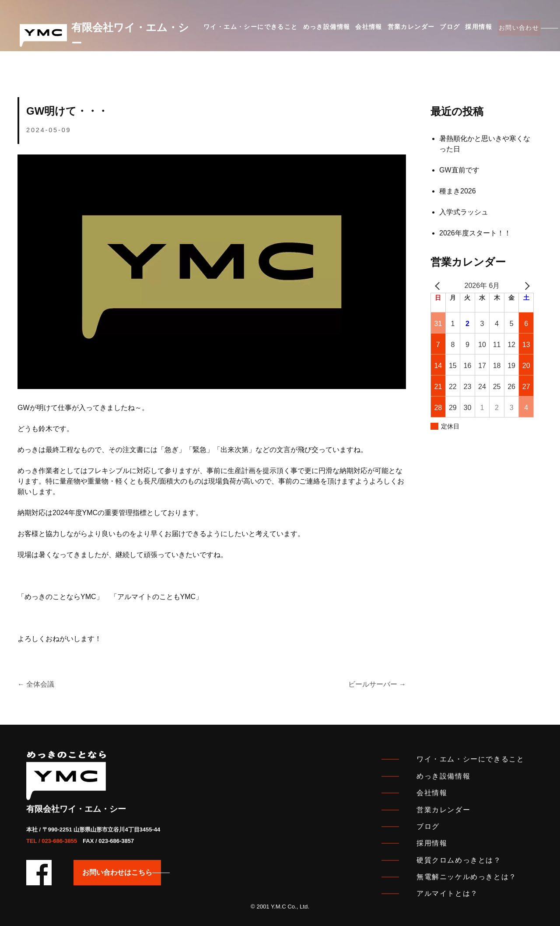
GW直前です (459, 170)
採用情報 (459, 30)
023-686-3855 (59, 841)
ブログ (434, 30)
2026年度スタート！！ (475, 233)
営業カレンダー (399, 30)
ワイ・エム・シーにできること (251, 30)
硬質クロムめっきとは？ (459, 860)
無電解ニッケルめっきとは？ (467, 877)
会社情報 (361, 30)
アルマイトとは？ (447, 893)
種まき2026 (458, 191)
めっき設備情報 (322, 30)
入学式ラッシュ (464, 212)
